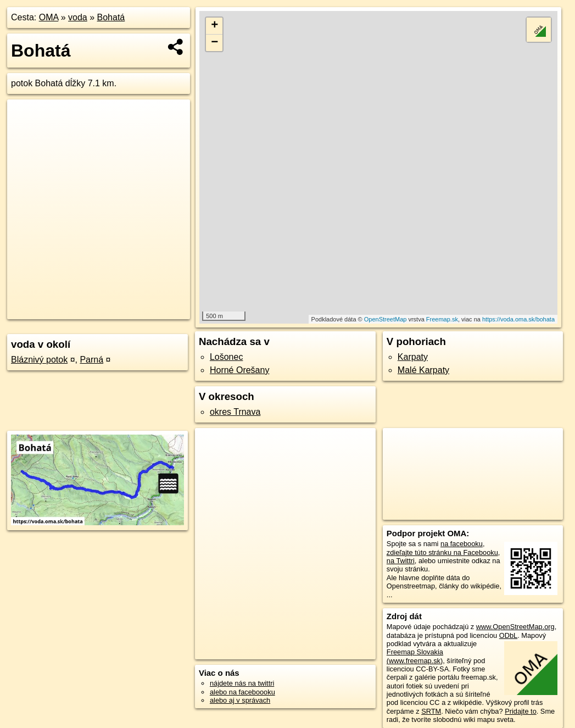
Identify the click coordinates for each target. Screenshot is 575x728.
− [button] (214, 43)
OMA (49, 17)
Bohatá (111, 17)
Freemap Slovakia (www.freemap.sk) (415, 656)
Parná (91, 360)
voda (78, 17)
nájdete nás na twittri (242, 683)
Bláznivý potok (39, 360)
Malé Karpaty (423, 370)
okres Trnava (235, 412)
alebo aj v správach (240, 700)
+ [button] (214, 26)
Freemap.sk (442, 319)
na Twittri (401, 561)
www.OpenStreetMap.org (515, 627)
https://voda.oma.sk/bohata (518, 319)
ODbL (508, 635)
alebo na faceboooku (242, 692)
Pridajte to (521, 711)
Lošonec (227, 357)
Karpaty (413, 357)
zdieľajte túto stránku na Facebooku (442, 552)
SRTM (431, 711)
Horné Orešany (240, 370)
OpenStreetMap (386, 319)
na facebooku (462, 544)
